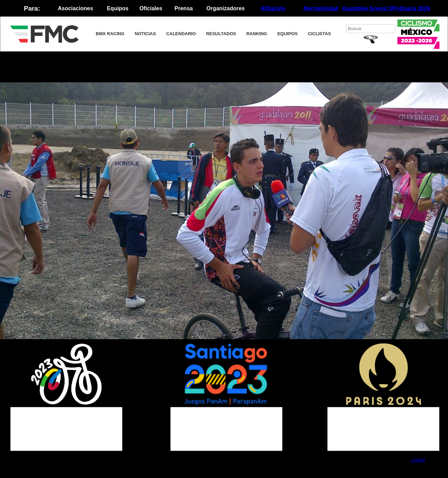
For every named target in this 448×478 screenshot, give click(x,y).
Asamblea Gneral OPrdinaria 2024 (386, 8)
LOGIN (418, 460)
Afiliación (273, 8)
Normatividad (321, 8)
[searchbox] (371, 29)
